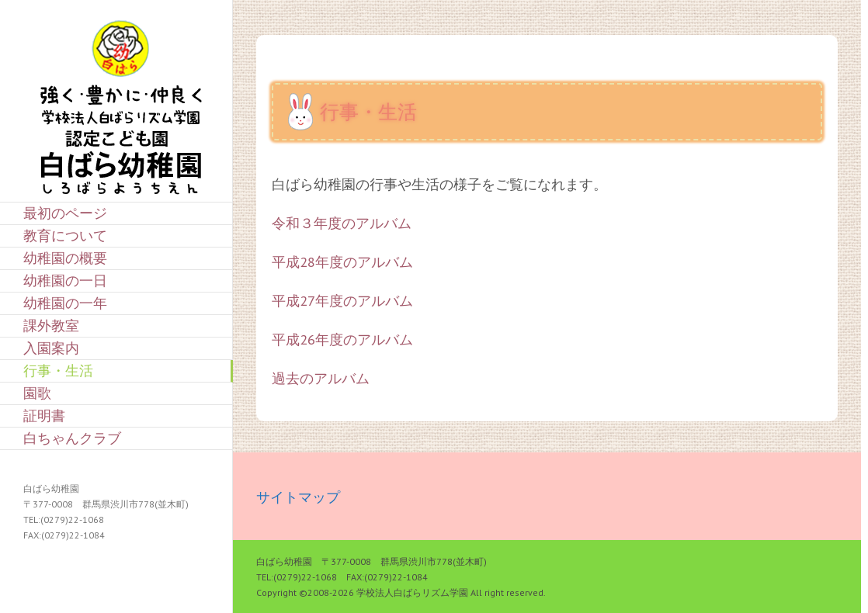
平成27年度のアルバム (342, 301)
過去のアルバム (321, 378)
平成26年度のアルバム (342, 339)
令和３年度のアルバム (342, 223)
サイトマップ (298, 497)
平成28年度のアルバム (342, 262)
